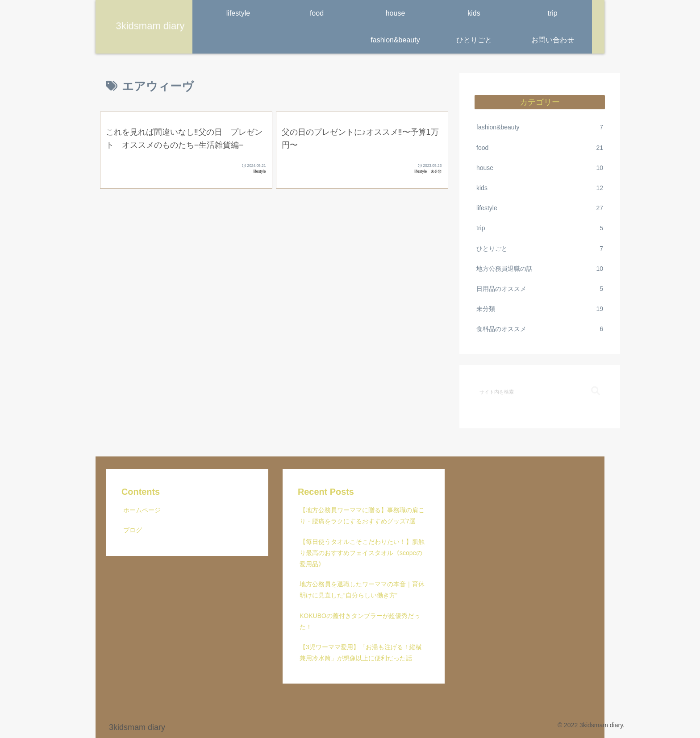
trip (540, 228)
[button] (596, 391)
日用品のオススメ (540, 289)
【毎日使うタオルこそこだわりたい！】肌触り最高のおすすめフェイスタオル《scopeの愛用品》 (362, 553)
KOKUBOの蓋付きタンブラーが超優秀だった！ (360, 621)
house (540, 168)
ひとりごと (540, 249)
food (540, 148)
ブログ (133, 530)
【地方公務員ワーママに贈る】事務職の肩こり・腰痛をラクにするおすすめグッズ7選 (362, 516)
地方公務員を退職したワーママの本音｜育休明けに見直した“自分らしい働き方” (362, 590)
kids (540, 188)
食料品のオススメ (540, 329)
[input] (540, 391)
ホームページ (142, 510)
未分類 (540, 309)
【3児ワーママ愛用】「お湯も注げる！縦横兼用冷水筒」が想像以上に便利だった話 (361, 653)
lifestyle (540, 208)
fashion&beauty (540, 127)
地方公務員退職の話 (540, 269)
